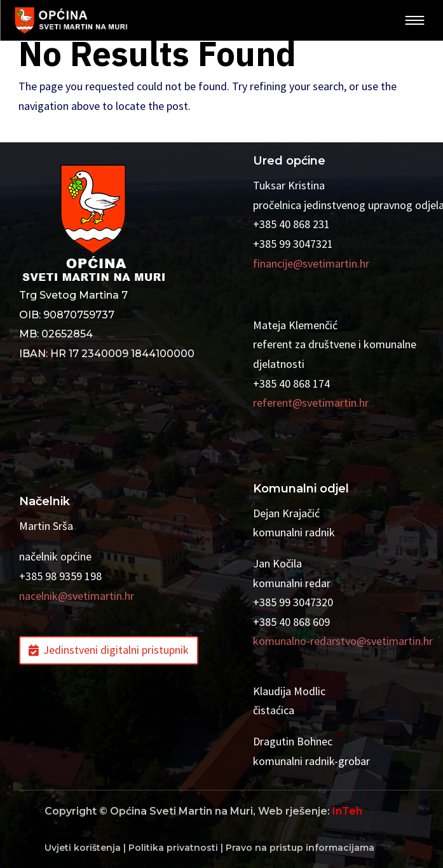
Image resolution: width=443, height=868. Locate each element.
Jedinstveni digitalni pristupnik (116, 650)
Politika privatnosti (173, 848)
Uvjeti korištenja (83, 848)
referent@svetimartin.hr (311, 403)
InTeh (347, 811)
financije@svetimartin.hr (311, 263)
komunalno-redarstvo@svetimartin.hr (343, 641)
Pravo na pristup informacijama (300, 848)
